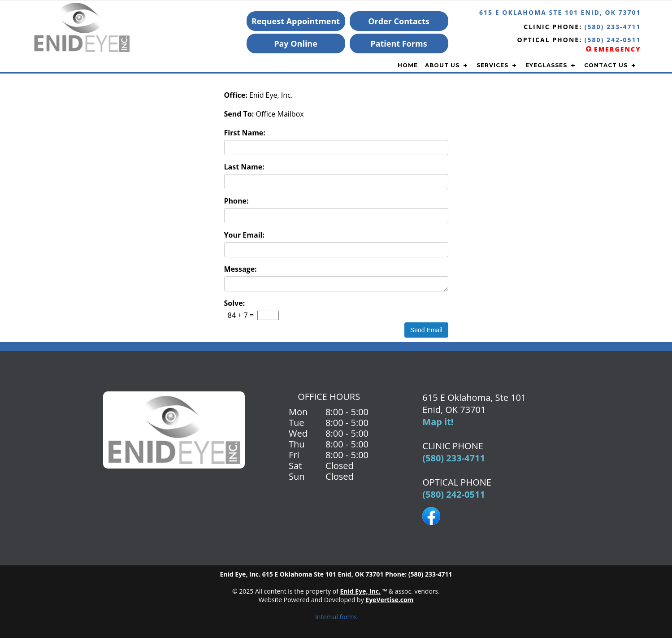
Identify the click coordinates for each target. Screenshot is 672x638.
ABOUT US (442, 65)
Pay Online (296, 43)
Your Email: (245, 235)
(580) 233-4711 (613, 27)
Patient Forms (399, 43)
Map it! (438, 422)
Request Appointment (296, 21)
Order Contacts (399, 21)
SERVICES (492, 65)
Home (408, 65)
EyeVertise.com (389, 600)
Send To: (239, 114)
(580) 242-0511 (454, 494)
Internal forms (336, 617)
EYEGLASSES (546, 65)
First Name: (245, 133)
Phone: (236, 201)
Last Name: (244, 167)
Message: (241, 269)
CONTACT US (606, 65)
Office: (236, 95)
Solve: (235, 303)
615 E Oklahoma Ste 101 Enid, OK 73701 (560, 12)
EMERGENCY (613, 49)
